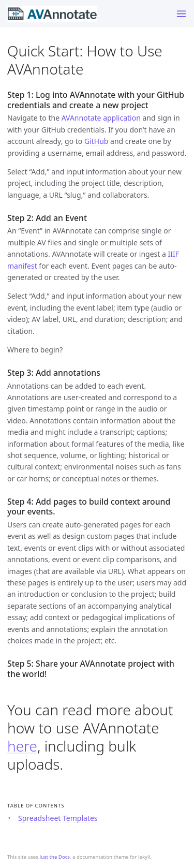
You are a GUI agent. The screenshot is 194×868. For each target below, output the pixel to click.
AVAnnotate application (101, 118)
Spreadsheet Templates (58, 818)
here (22, 746)
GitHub (96, 141)
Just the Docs (55, 857)
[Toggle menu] (181, 14)
